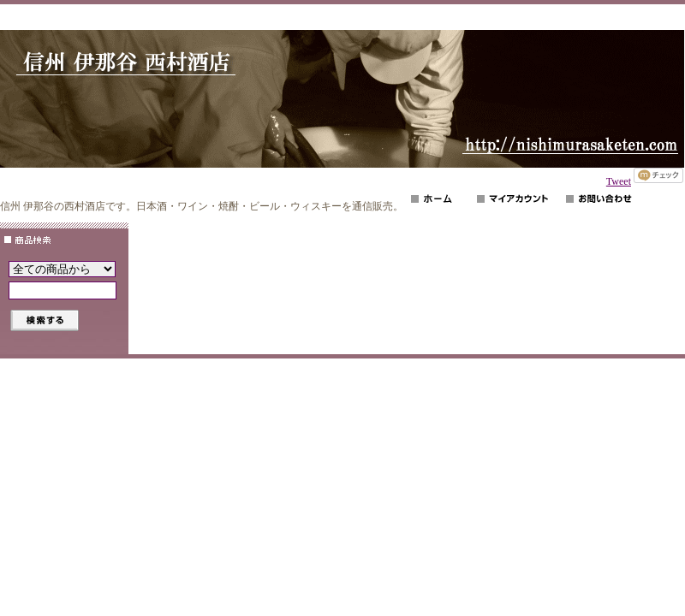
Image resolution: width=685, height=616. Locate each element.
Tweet (619, 181)
